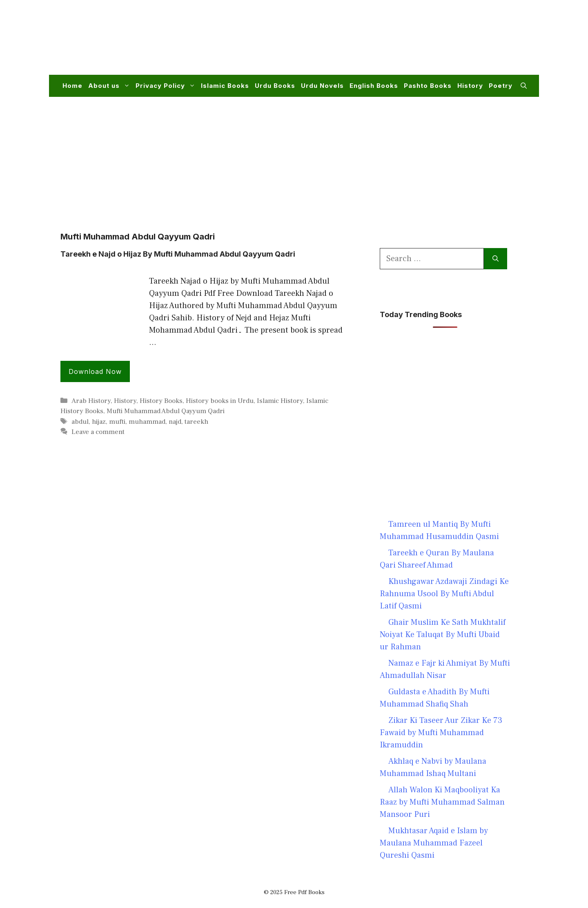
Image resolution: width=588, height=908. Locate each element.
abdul (80, 422)
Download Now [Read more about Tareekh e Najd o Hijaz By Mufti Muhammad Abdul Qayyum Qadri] (95, 371)
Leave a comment (98, 432)
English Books (374, 86)
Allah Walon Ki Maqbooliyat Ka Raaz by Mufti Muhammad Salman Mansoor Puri (442, 802)
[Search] (496, 259)
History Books (161, 401)
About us (110, 86)
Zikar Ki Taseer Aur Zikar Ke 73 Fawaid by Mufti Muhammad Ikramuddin (441, 733)
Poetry (501, 86)
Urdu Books (275, 86)
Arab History (91, 401)
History (470, 86)
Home (72, 86)
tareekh (196, 422)
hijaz (99, 422)
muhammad (147, 422)
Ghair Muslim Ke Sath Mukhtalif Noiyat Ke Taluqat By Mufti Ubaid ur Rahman (443, 635)
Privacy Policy (167, 86)
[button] (524, 86)
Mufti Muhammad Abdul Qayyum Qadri (166, 411)
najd (175, 422)
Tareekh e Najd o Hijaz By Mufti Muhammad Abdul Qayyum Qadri (178, 254)
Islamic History (280, 401)
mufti (117, 422)
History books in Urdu (220, 401)
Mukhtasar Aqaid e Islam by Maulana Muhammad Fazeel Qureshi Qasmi (434, 843)
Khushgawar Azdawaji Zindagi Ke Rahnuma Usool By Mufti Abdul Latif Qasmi (444, 594)
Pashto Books (428, 86)
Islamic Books (225, 86)
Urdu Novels (322, 86)
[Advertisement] (378, 42)
